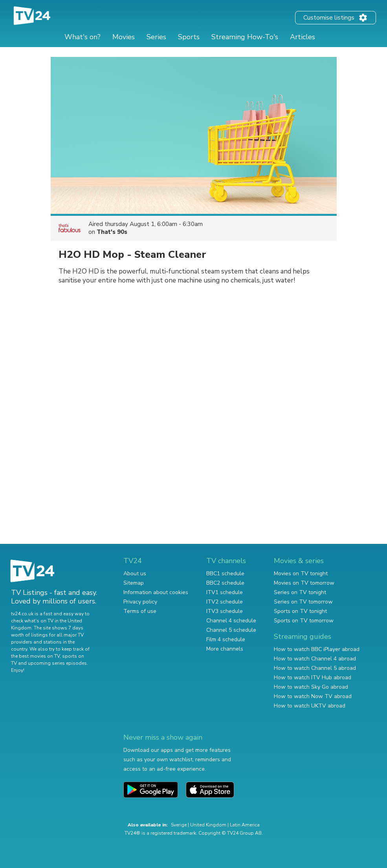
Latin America (245, 825)
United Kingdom (208, 825)
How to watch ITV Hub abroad (313, 677)
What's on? (83, 37)
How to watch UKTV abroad (310, 706)
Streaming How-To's (245, 37)
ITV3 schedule (225, 611)
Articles (303, 37)
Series (156, 37)
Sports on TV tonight (300, 611)
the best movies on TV (35, 656)
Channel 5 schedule (231, 630)
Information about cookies (156, 592)
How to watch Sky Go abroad (311, 687)
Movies (124, 37)
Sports (189, 37)
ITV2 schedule (225, 602)
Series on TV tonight (300, 592)
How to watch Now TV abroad (313, 696)
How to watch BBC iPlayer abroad (317, 649)
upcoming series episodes (57, 663)
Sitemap (134, 583)
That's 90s (112, 232)
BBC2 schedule (225, 583)
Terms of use (140, 611)
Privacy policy (140, 602)
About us (135, 573)
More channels (225, 649)
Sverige (179, 825)
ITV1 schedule (225, 592)
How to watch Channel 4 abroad (315, 659)
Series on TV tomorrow (303, 602)
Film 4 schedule (226, 639)
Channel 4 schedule (231, 621)
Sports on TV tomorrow (304, 621)
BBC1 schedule (225, 573)
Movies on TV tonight (301, 573)
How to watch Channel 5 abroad (315, 668)
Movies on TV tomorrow (304, 583)
